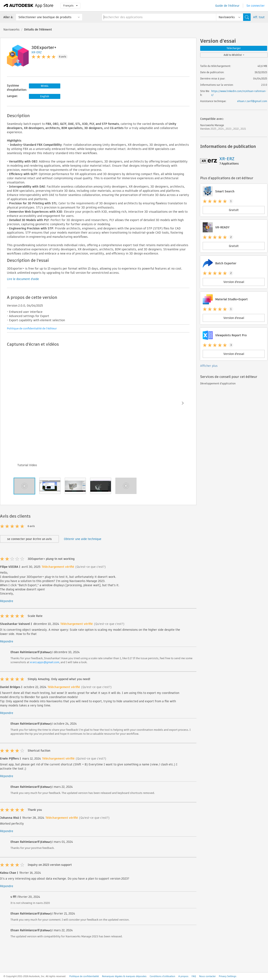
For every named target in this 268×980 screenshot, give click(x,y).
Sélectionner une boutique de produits (45, 17)
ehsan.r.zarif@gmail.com (252, 101)
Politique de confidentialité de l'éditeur (32, 328)
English (45, 96)
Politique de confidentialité (84, 976)
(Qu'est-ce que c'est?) (91, 567)
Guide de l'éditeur (227, 6)
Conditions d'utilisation (162, 976)
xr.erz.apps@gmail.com (45, 662)
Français (70, 6)
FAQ (194, 976)
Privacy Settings (228, 976)
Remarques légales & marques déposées (124, 976)
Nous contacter (207, 976)
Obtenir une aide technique (83, 539)
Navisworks (11, 29)
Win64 (45, 86)
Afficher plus (209, 366)
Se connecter (256, 6)
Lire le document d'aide (23, 279)
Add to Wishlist (234, 55)
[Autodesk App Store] (29, 6)
